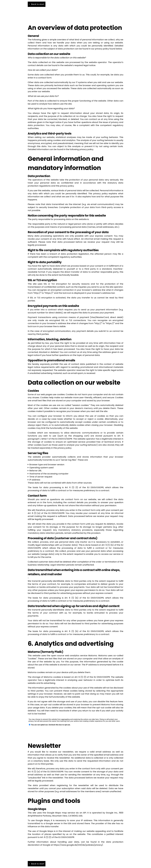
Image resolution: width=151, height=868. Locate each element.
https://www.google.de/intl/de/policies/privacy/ (78, 845)
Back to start (37, 4)
